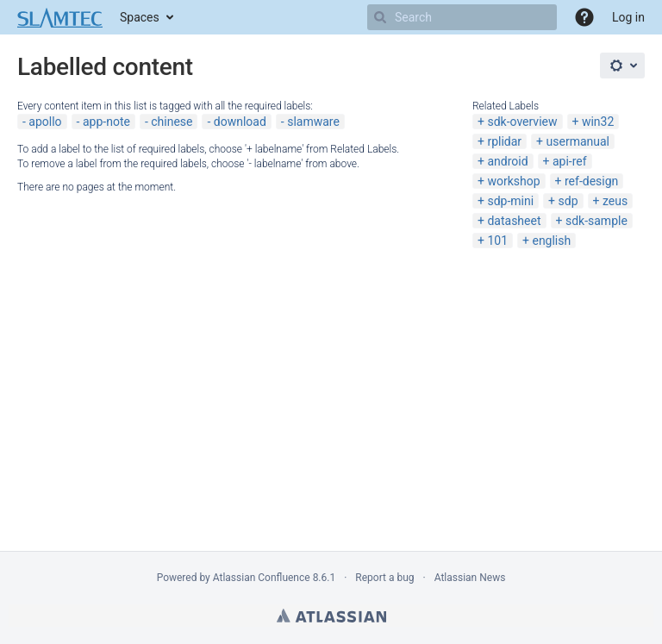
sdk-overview (522, 122)
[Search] (380, 17)
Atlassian (331, 616)
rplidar (504, 141)
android (507, 161)
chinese (172, 122)
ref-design (591, 181)
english (551, 241)
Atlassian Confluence (262, 578)
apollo (45, 122)
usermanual (578, 141)
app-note (106, 122)
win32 (598, 122)
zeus (615, 201)
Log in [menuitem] (628, 17)
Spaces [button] (140, 17)
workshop (513, 181)
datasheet (514, 221)
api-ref (570, 161)
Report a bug (384, 578)
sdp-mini (510, 201)
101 (497, 241)
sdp (568, 201)
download (240, 122)
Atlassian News (470, 578)
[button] (584, 17)
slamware (313, 122)
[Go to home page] (60, 17)
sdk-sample (596, 221)
